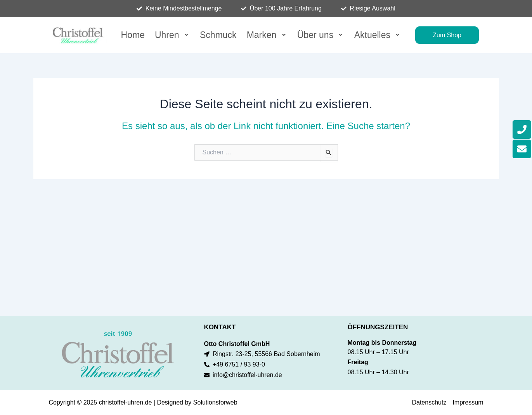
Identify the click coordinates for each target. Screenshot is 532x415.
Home (133, 34)
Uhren (172, 34)
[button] (172, 35)
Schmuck (218, 34)
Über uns (321, 34)
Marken (267, 34)
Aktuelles (378, 34)
